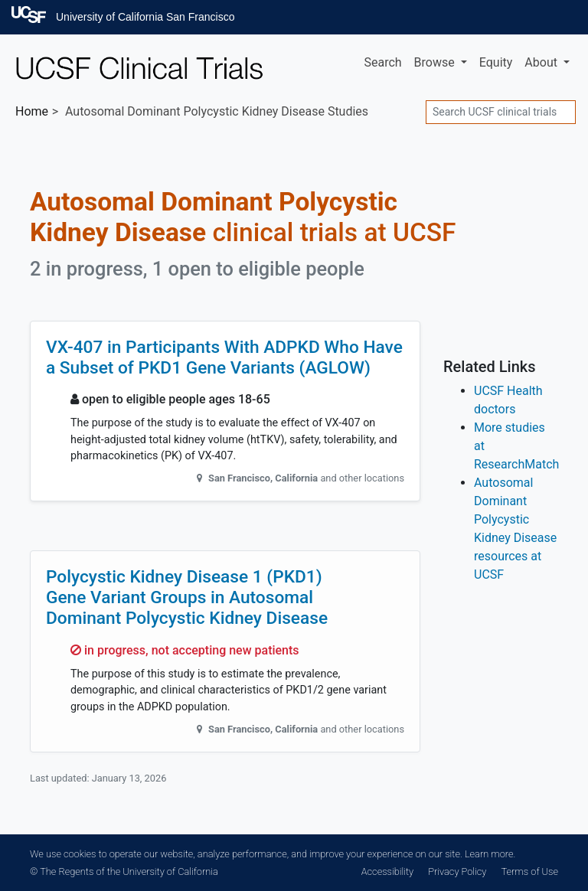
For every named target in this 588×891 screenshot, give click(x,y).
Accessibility (387, 871)
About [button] (542, 62)
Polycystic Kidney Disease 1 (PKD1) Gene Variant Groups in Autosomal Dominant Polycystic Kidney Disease (187, 597)
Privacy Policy (457, 871)
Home (32, 111)
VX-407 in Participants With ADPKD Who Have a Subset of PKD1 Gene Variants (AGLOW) (224, 357)
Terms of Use (530, 871)
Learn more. (490, 854)
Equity (496, 62)
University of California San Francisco (145, 17)
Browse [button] (436, 62)
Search (382, 62)
